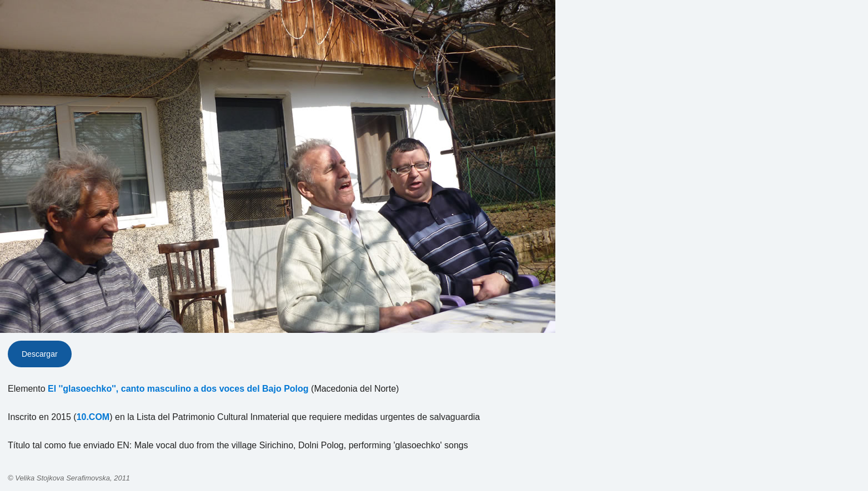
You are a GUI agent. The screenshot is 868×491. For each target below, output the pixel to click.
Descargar (40, 354)
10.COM (93, 417)
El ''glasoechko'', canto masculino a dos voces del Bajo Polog (178, 389)
